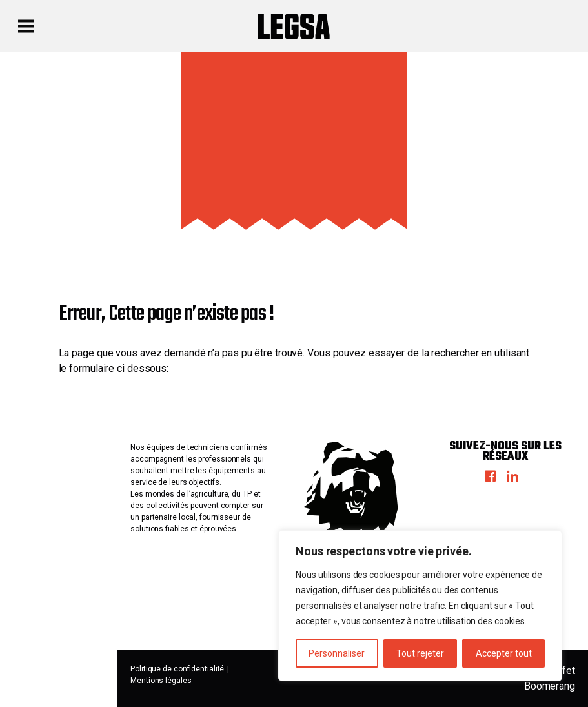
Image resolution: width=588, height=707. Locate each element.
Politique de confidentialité (177, 669)
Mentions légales (161, 681)
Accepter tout (504, 653)
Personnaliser (337, 653)
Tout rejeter (420, 653)
